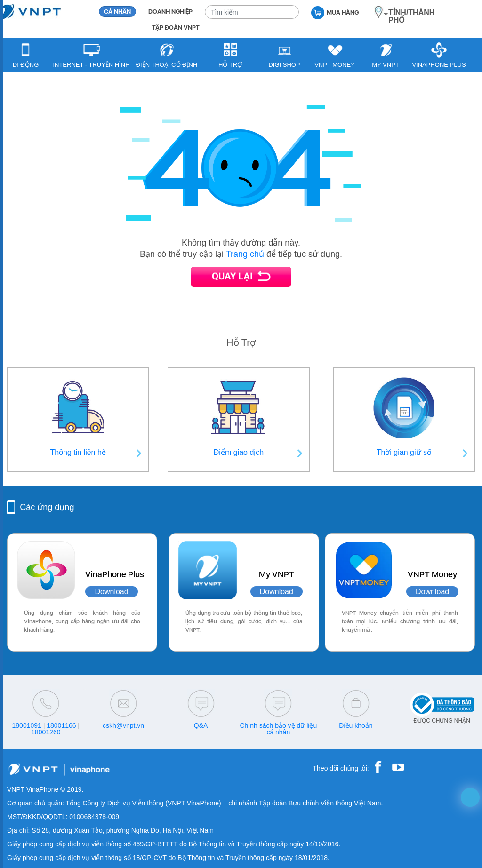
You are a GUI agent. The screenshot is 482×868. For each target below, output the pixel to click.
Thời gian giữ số (404, 452)
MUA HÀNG (335, 12)
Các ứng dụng (47, 507)
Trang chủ (245, 254)
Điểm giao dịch (239, 452)
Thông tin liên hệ (78, 452)
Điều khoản (356, 725)
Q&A (201, 725)
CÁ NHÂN (117, 12)
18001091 (27, 725)
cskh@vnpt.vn (123, 725)
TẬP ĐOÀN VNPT (176, 28)
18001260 (46, 732)
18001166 (61, 725)
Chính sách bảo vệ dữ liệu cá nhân (278, 729)
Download (111, 592)
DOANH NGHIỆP (170, 12)
